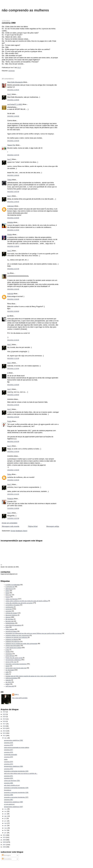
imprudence (8, 790)
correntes (8, 611)
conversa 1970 (8, 778)
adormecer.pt (10, 589)
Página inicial (33, 526)
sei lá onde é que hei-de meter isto (16, 668)
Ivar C (9, 94)
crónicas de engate (11, 613)
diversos (8, 617)
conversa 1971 (8, 776)
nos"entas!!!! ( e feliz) (15, 104)
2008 (5, 842)
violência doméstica (11, 678)
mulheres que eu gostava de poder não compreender (21, 644)
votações (8, 680)
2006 (5, 847)
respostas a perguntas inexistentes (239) (16, 788)
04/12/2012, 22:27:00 (13, 269)
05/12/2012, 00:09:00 (13, 311)
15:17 (19, 67)
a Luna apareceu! (9, 804)
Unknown (11, 206)
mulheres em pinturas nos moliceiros (17, 637)
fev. (6, 830)
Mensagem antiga (53, 526)
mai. (6, 823)
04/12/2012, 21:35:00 (13, 230)
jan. (6, 833)
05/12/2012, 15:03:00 (13, 385)
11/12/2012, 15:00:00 (13, 508)
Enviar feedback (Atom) (19, 531)
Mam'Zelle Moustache (15, 82)
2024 (5, 712)
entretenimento (10, 623)
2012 (5, 736)
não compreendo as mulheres (25, 10)
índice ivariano (10, 629)
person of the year (11, 662)
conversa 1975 (8, 757)
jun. (6, 821)
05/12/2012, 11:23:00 (13, 369)
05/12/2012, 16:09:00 (13, 395)
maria (6, 759)
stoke (7, 674)
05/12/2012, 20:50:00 (13, 405)
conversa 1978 (8, 745)
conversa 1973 (8, 764)
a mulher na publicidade (13, 585)
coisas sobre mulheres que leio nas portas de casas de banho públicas (27, 601)
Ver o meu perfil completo (20, 698)
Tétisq (9, 180)
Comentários (7, 859)
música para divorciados (13, 645)
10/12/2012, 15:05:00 (13, 480)
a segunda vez (10, 587)
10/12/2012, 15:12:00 (13, 494)
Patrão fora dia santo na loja (14, 658)
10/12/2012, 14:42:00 (13, 470)
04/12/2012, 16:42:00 (13, 141)
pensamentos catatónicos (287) (13, 807)
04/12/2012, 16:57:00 (13, 155)
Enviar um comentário (10, 523)
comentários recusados (13, 605)
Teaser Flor (11, 145)
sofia (7, 672)
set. (6, 814)
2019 (5, 719)
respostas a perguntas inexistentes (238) (16, 792)
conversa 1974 (8, 762)
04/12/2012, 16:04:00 (13, 116)
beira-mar (8, 595)
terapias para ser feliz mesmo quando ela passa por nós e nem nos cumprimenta (30, 676)
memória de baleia (11, 631)
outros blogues (10, 656)
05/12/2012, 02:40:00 (13, 340)
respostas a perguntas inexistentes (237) (16, 797)
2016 (5, 726)
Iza (8, 273)
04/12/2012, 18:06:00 (13, 175)
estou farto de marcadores (13, 625)
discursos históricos (11, 615)
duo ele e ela (9, 621)
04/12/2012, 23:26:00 (13, 299)
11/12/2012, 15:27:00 (13, 518)
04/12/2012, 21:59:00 (13, 246)
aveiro (7, 591)
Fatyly (9, 421)
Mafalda (10, 222)
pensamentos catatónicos (13, 660)
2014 (5, 731)
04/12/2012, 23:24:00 (13, 289)
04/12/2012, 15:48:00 (13, 100)
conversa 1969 (8, 783)
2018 (5, 721)
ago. (6, 816)
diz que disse (10, 619)
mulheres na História (12, 639)
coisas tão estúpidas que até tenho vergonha (19, 603)
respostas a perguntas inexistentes (16, 664)
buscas (8, 597)
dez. (6, 738)
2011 (5, 835)
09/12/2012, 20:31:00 (13, 442)
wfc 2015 (8, 682)
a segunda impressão (10, 755)
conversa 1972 (8, 769)
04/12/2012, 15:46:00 (13, 90)
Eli (8, 316)
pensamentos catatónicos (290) (13, 740)
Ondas (10, 234)
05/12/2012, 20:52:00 (13, 417)
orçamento (9, 654)
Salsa (9, 474)
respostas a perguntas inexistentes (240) (16, 771)
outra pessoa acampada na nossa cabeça (17, 747)
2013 (5, 733)
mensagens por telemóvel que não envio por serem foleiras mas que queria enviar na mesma (34, 633)
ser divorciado (10, 670)
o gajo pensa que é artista (13, 648)
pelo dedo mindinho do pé (12, 785)
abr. (6, 826)
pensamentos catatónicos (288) (13, 802)
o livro (7, 650)
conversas (11, 71)
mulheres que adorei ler (13, 641)
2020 (5, 717)
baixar (7, 593)
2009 (5, 840)
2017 (5, 724)
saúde (7, 666)
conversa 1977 (8, 750)
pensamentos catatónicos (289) (13, 766)
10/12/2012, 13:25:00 (13, 452)
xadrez (8, 684)
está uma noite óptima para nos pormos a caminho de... (21, 773)
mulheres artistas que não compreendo (17, 635)
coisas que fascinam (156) (12, 781)
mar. (6, 828)
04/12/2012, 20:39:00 (13, 218)
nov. (6, 809)
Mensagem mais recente (10, 526)
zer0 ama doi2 (10, 686)
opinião (8, 652)
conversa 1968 (9, 23)
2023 (5, 714)
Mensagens (6, 855)
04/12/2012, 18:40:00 (13, 202)
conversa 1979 (8, 743)
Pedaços (10, 499)
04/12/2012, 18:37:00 (13, 192)
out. (6, 811)
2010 (5, 837)
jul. (5, 818)
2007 (5, 845)
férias (7, 627)
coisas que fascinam (12, 599)
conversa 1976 (8, 752)
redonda (10, 294)
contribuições (10, 607)
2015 (5, 728)
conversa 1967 (8, 800)
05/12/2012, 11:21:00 (13, 358)
